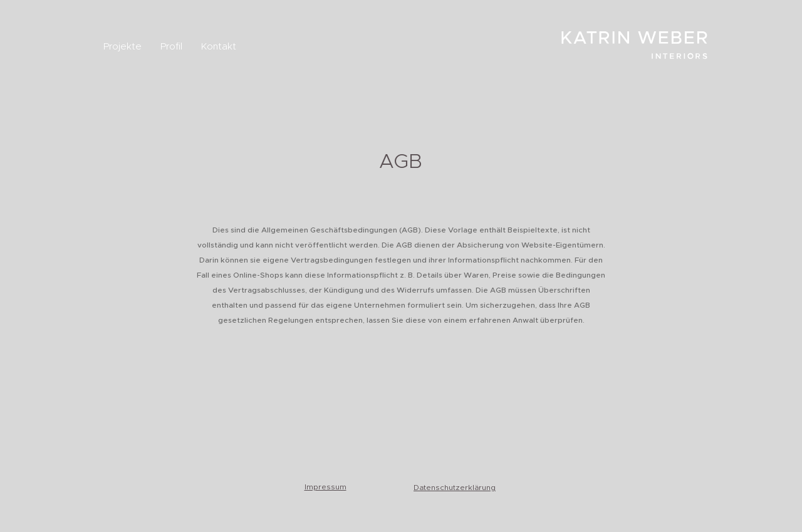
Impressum (325, 487)
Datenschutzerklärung (455, 488)
